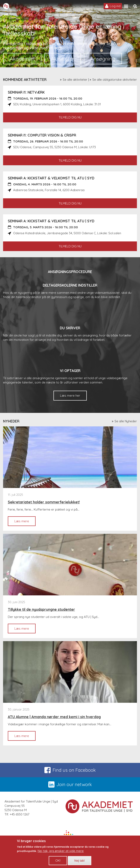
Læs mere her (70, 396)
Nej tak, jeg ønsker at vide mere (61, 854)
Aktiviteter (63, 59)
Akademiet (22, 59)
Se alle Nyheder (126, 421)
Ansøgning (103, 59)
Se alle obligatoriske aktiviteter (115, 80)
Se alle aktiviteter (75, 80)
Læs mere (25, 522)
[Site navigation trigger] (126, 6)
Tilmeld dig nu (70, 117)
